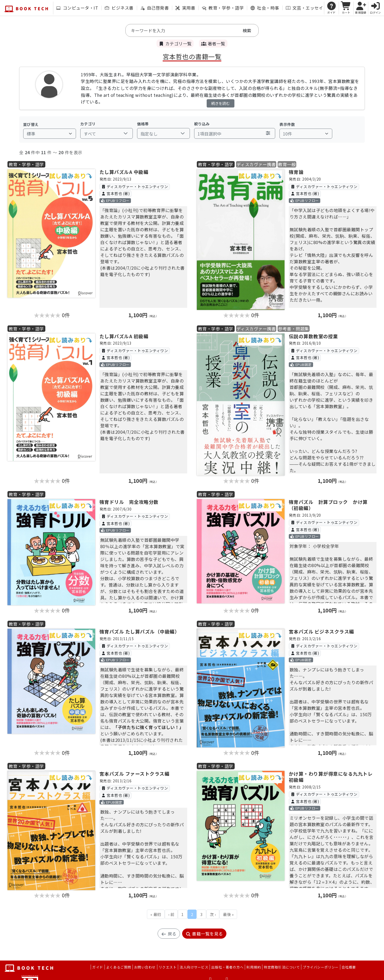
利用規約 (254, 967)
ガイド (98, 967)
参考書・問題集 (293, 329)
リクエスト (168, 967)
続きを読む (221, 103)
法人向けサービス (194, 967)
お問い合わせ (145, 967)
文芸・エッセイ (305, 8)
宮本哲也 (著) (115, 193)
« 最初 (156, 914)
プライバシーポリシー (321, 967)
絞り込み (202, 124)
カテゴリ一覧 (175, 43)
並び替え (31, 124)
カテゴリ (88, 124)
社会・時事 (265, 8)
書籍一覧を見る (204, 934)
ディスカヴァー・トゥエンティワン (135, 186)
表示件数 (287, 124)
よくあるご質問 (119, 967)
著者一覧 (213, 43)
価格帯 (143, 124)
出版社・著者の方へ (227, 967)
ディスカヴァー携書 (256, 164)
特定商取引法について (282, 967)
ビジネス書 (119, 8)
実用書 (185, 8)
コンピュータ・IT (77, 8)
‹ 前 (171, 914)
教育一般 (287, 164)
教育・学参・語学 (223, 8)
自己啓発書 (155, 8)
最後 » (228, 914)
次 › (213, 914)
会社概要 (349, 967)
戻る (169, 934)
